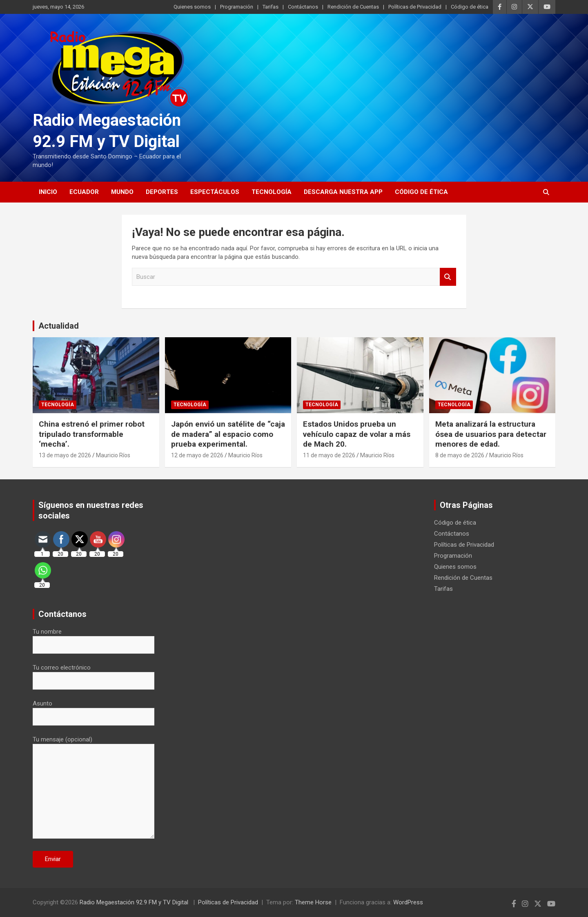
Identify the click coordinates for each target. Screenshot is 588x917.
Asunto (94, 710)
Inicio (48, 192)
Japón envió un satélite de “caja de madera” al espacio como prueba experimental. (228, 434)
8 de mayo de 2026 (460, 455)
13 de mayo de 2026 (65, 455)
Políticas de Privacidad (415, 7)
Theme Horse (313, 902)
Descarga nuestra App (343, 192)
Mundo (122, 192)
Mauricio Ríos (113, 455)
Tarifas (271, 7)
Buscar (448, 277)
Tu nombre (94, 638)
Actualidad (59, 326)
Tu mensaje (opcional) (94, 788)
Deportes (162, 192)
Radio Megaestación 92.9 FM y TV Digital (135, 902)
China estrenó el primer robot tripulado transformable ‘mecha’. (92, 434)
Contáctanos (303, 7)
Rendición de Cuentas (353, 7)
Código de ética (470, 7)
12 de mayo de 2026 (197, 455)
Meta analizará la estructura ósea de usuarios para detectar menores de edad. (491, 434)
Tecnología (272, 192)
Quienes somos (192, 7)
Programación (237, 7)
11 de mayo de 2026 (329, 455)
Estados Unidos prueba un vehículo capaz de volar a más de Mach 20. (357, 434)
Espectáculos (215, 192)
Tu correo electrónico (94, 674)
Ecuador (84, 192)
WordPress (408, 902)
